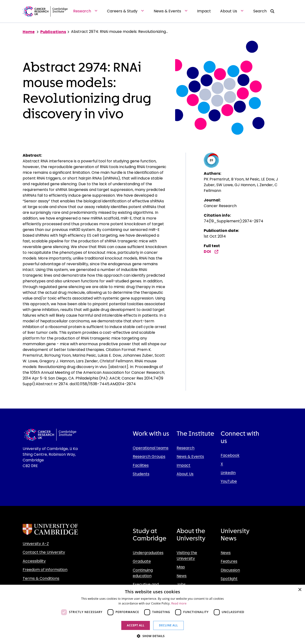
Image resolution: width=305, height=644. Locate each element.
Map (181, 567)
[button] (152, 636)
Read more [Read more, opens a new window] (179, 603)
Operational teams (151, 448)
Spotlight (229, 579)
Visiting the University (187, 556)
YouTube (229, 481)
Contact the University (44, 552)
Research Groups (149, 457)
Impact (183, 465)
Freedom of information (45, 570)
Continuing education (143, 573)
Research (186, 448)
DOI (211, 252)
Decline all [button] (168, 625)
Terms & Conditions (41, 578)
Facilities (141, 465)
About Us (185, 474)
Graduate (142, 561)
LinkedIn (228, 473)
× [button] (300, 590)
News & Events (190, 457)
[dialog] (152, 614)
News (182, 576)
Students (141, 474)
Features (229, 561)
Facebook (230, 455)
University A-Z (36, 544)
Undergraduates (148, 553)
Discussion (230, 570)
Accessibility (34, 561)
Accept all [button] (136, 625)
